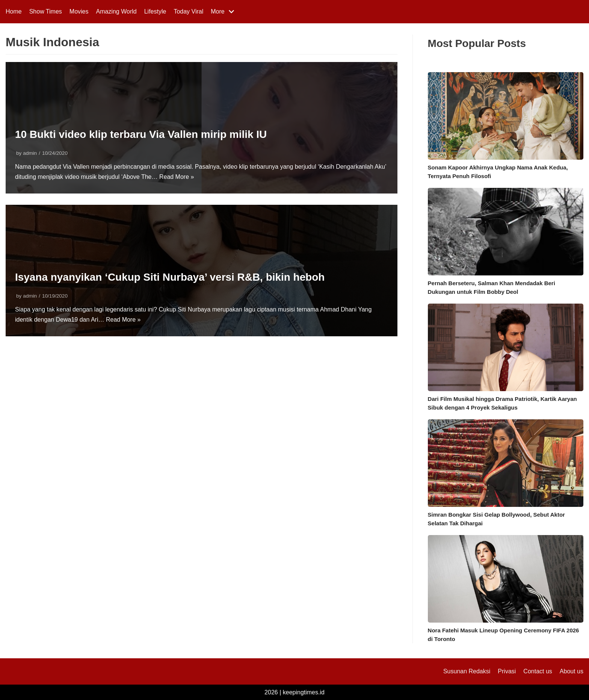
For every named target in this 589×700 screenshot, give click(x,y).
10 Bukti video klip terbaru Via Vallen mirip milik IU (141, 134)
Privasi (507, 671)
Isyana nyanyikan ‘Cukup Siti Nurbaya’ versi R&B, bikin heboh (170, 277)
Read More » (177, 177)
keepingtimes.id (304, 692)
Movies (79, 11)
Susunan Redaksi (467, 671)
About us (572, 671)
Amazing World (116, 11)
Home (14, 11)
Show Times (46, 11)
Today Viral (188, 11)
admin (30, 153)
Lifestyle (155, 11)
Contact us (538, 671)
